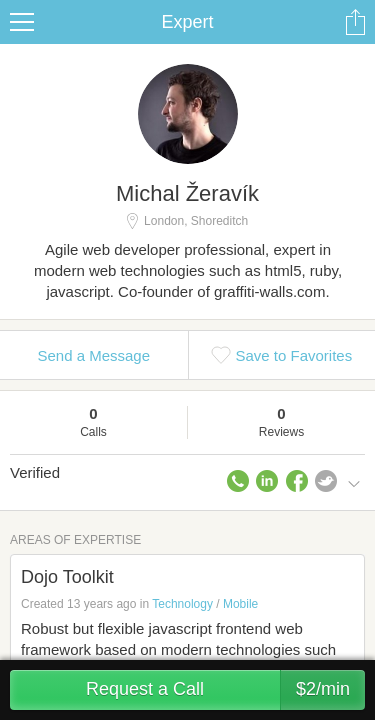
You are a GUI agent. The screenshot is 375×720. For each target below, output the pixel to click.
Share (355, 22)
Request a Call (225, 690)
